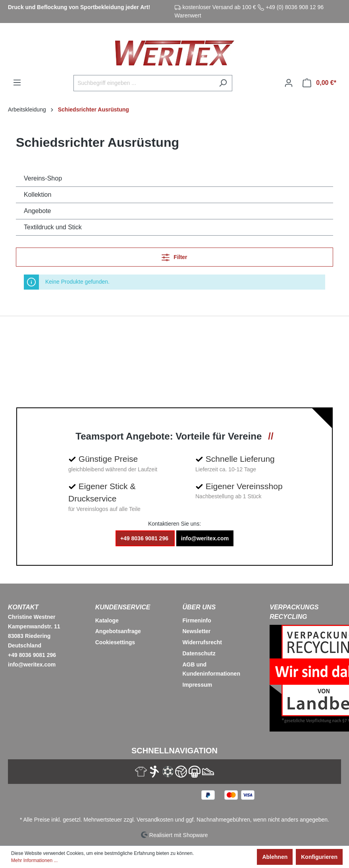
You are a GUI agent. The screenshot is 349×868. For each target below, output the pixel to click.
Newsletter (197, 631)
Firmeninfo (197, 620)
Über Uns (199, 607)
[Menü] (17, 83)
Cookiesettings (115, 642)
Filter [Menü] (174, 256)
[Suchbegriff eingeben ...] (144, 83)
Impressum (198, 685)
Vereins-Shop (43, 178)
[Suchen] (223, 83)
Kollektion (38, 195)
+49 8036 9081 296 (145, 538)
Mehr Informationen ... (34, 860)
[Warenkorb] (319, 83)
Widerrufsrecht (202, 642)
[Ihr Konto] (289, 83)
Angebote (38, 211)
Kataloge (107, 620)
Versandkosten (155, 820)
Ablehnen (275, 857)
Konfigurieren (319, 857)
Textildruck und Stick (53, 227)
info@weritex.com (205, 538)
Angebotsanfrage (118, 631)
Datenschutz (199, 653)
